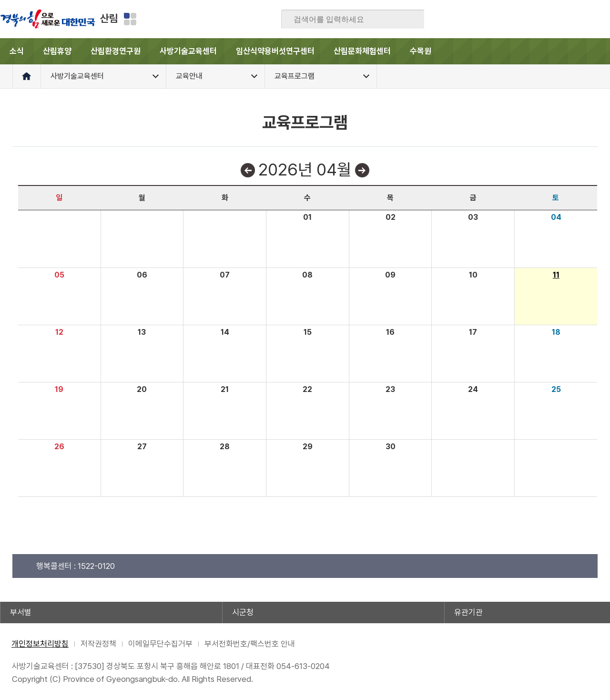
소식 (17, 51)
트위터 (547, 19)
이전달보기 (248, 170)
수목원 (421, 51)
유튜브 (602, 19)
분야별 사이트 (130, 19)
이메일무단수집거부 (160, 644)
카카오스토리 (565, 19)
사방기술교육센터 (188, 51)
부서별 (21, 612)
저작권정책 (98, 644)
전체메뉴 (597, 51)
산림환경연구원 (116, 51)
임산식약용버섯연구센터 (275, 51)
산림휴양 (57, 51)
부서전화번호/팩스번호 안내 (250, 644)
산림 (109, 18)
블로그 (528, 19)
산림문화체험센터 (362, 51)
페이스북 (509, 19)
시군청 (243, 612)
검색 (410, 20)
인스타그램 (584, 19)
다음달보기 (362, 170)
